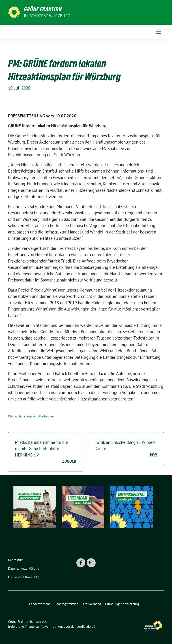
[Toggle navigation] (159, 32)
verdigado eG (86, 626)
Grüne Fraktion (43, 9)
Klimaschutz (17, 416)
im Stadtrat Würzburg (47, 16)
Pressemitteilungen (40, 416)
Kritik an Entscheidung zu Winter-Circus (126, 449)
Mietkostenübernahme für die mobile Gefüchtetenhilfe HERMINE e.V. (46, 452)
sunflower (43, 626)
